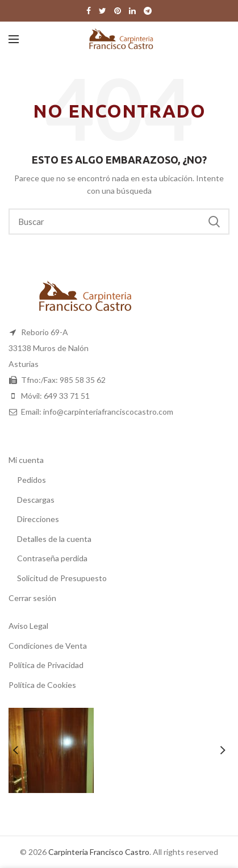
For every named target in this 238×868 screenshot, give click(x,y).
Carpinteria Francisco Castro (99, 852)
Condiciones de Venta (48, 646)
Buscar (214, 222)
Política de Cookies (42, 685)
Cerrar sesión (32, 598)
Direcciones (38, 519)
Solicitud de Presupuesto (62, 578)
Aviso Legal (28, 626)
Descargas (36, 500)
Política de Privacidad (46, 665)
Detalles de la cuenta (54, 539)
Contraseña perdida (52, 558)
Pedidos (32, 480)
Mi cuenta (26, 460)
